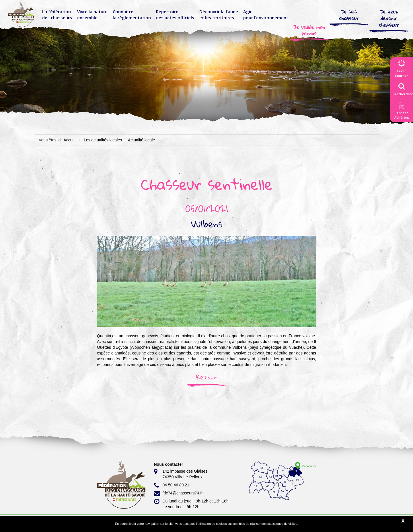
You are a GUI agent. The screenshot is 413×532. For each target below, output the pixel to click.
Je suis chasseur (349, 15)
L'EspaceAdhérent (402, 112)
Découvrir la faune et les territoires (219, 14)
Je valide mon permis (309, 30)
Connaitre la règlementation (132, 14)
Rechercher (404, 88)
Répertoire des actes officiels (175, 14)
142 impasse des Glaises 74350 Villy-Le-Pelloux (181, 474)
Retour (206, 377)
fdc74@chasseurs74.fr (178, 493)
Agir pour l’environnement (266, 14)
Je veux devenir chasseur (389, 18)
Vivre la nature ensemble (92, 14)
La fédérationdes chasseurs (57, 14)
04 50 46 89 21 (172, 485)
